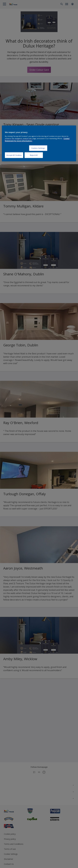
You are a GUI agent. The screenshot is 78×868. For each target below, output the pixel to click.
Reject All (34, 155)
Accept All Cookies (14, 155)
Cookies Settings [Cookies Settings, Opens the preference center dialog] (38, 148)
